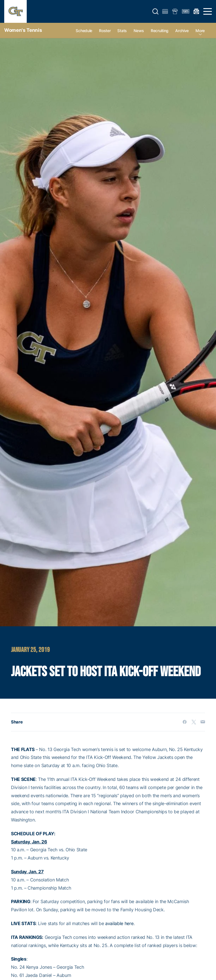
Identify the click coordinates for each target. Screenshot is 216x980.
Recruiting (160, 31)
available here (119, 923)
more (200, 31)
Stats (122, 31)
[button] (156, 12)
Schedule (84, 31)
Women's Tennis (23, 30)
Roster (105, 31)
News (139, 31)
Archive (182, 31)
